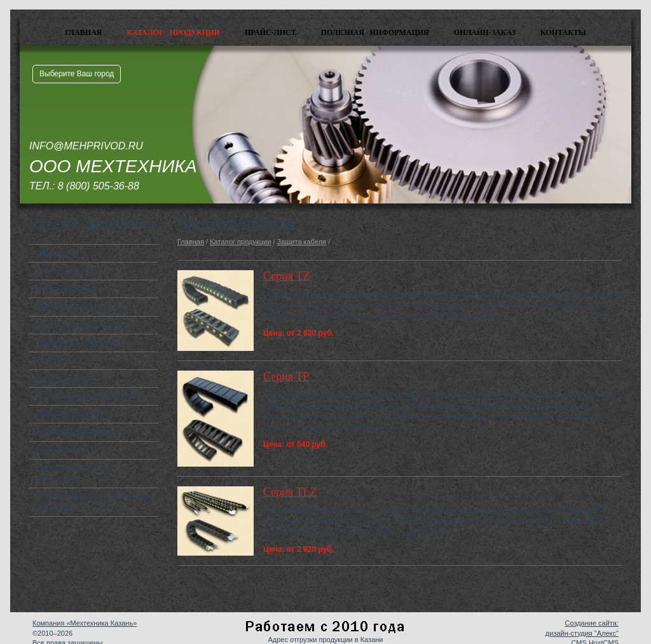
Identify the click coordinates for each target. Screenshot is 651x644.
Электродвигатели (68, 271)
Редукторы (55, 253)
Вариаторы (55, 360)
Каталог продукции (173, 32)
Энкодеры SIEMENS (72, 414)
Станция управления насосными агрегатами (93, 502)
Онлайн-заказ (485, 32)
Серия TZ (287, 276)
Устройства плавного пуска (84, 325)
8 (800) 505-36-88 (99, 186)
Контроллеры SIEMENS (78, 343)
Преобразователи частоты (82, 306)
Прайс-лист (271, 32)
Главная (83, 32)
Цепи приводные (65, 378)
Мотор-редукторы (67, 289)
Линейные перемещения (79, 432)
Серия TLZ (290, 492)
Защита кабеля (63, 450)
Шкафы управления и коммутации (74, 473)
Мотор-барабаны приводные (86, 396)
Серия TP (286, 376)
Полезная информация (375, 32)
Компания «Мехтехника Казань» (85, 623)
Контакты (563, 32)
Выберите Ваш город (77, 74)
